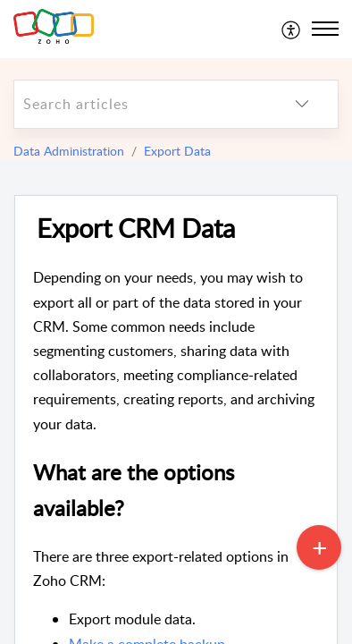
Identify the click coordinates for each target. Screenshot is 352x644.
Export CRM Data (136, 229)
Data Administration (69, 151)
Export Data (177, 151)
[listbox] (302, 104)
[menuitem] (292, 29)
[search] (140, 104)
